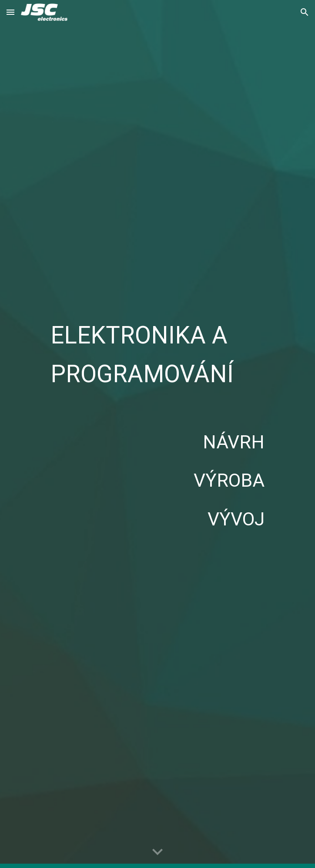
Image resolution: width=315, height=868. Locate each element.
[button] (10, 12)
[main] (157, 352)
